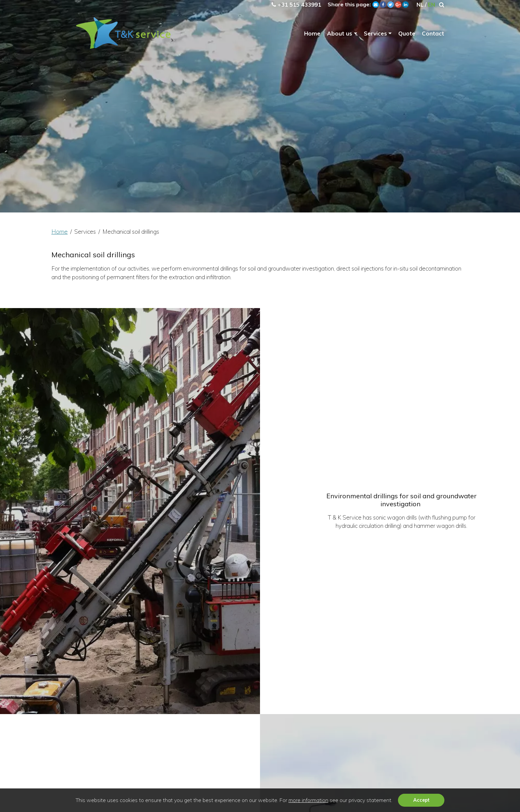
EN (431, 4)
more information (308, 800)
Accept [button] (421, 800)
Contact (433, 35)
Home (312, 35)
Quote (407, 35)
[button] (395, 801)
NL (420, 4)
